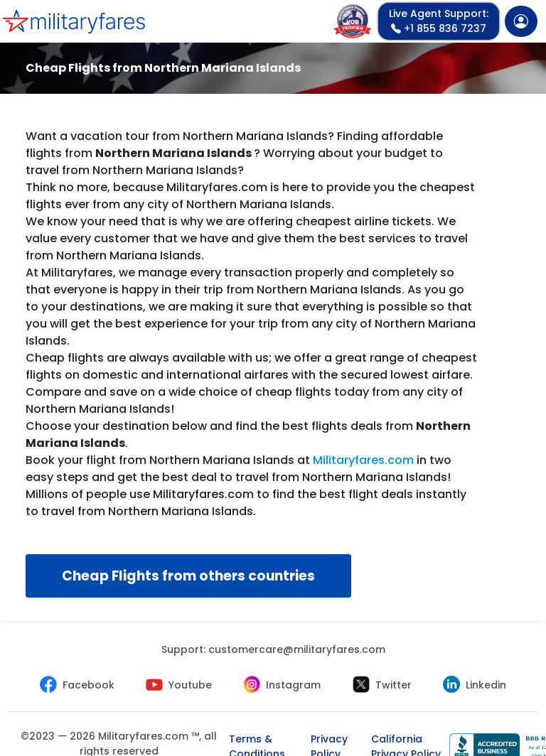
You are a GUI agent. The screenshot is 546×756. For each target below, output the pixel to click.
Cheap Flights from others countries (188, 576)
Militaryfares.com (363, 460)
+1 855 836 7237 (439, 21)
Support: (273, 649)
